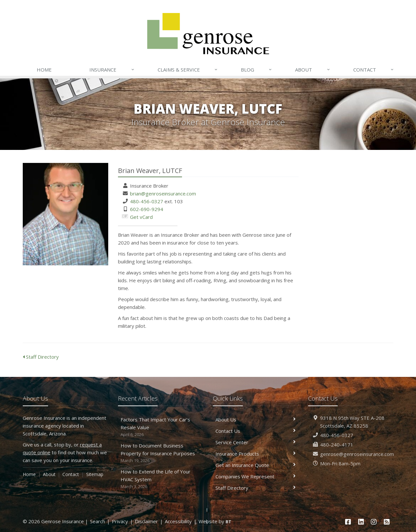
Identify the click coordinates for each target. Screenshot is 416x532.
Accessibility (178, 521)
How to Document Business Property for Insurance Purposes (161, 453)
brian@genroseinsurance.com (163, 193)
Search (97, 521)
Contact (374, 70)
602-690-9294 (147, 209)
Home (44, 70)
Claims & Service (188, 70)
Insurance (112, 70)
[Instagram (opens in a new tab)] (374, 522)
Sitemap (95, 474)
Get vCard (141, 217)
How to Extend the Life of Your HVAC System (161, 479)
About (313, 70)
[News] (387, 522)
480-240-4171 (337, 445)
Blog (257, 70)
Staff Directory (41, 357)
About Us (256, 419)
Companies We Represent (256, 476)
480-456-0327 (147, 201)
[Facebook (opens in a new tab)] (348, 522)
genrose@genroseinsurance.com (357, 454)
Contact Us (256, 431)
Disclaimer (146, 521)
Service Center (256, 442)
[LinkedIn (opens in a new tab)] (361, 522)
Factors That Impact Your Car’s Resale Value (161, 427)
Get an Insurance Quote (256, 465)
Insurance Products (256, 454)
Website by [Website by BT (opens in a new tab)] (215, 521)
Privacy (120, 521)
